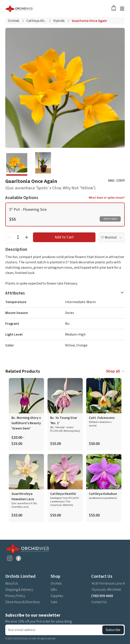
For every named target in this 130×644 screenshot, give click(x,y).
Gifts (54, 590)
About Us (12, 583)
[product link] (26, 414)
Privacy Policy (15, 596)
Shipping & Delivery (19, 590)
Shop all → (115, 371)
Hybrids (59, 21)
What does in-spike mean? (107, 198)
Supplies (57, 596)
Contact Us (99, 602)
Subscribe (113, 630)
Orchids (14, 21)
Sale (54, 602)
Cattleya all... (36, 21)
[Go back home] (60, 9)
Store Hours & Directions (23, 602)
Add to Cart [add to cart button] (64, 237)
